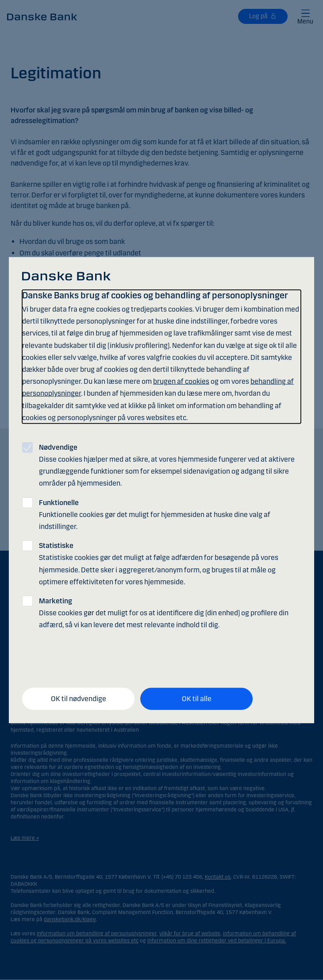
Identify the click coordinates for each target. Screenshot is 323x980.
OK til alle (197, 699)
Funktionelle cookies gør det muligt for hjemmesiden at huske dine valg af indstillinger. (155, 514)
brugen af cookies (181, 381)
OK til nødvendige (79, 699)
